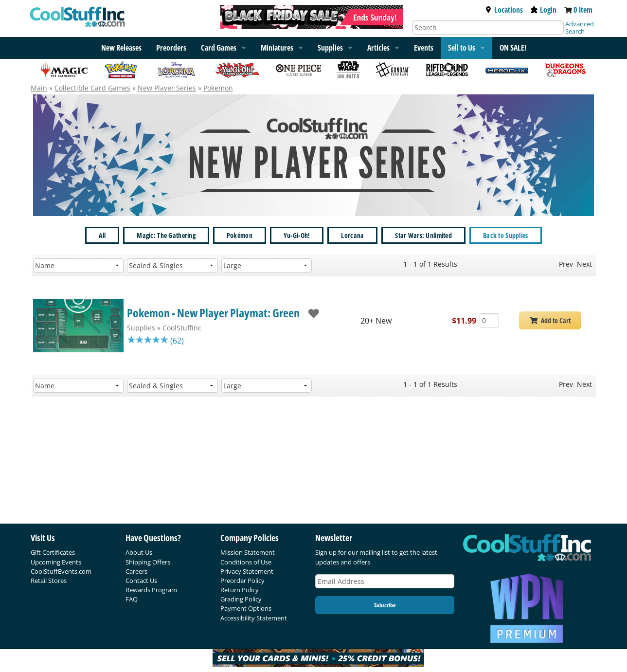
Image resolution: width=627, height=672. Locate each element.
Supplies (330, 48)
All (102, 235)
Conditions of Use (246, 562)
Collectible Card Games (92, 88)
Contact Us (141, 581)
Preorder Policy (242, 581)
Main (39, 88)
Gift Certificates (53, 552)
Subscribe (385, 605)
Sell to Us (462, 48)
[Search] (488, 27)
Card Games (219, 48)
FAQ (132, 599)
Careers (136, 571)
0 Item (583, 10)
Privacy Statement (247, 571)
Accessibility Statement (254, 618)
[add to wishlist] (309, 313)
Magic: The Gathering (166, 235)
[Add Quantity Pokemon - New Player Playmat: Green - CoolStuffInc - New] (489, 320)
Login (544, 10)
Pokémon (240, 235)
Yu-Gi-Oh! (297, 235)
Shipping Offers (148, 562)
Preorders (171, 48)
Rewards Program (151, 590)
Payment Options (246, 608)
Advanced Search (580, 27)
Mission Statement (248, 552)
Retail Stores (49, 581)
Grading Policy (241, 599)
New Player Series (167, 88)
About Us (139, 552)
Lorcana (352, 235)
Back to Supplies (505, 235)
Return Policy (240, 590)
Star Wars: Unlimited (423, 235)
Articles (378, 48)
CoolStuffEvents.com (61, 571)
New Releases (121, 48)
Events (424, 48)
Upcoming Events (56, 562)
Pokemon (218, 88)
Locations (504, 10)
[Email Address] (385, 581)
